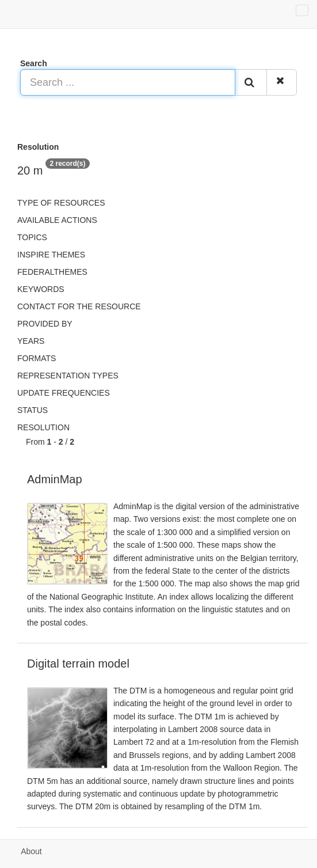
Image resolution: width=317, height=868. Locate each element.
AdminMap (55, 479)
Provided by (45, 324)
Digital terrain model (78, 664)
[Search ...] (128, 82)
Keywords (41, 289)
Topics (32, 237)
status (33, 410)
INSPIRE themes (51, 255)
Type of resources (61, 203)
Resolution (43, 427)
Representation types (68, 376)
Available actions (57, 220)
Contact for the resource (79, 306)
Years (31, 341)
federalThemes (52, 272)
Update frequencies (64, 393)
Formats (37, 358)
